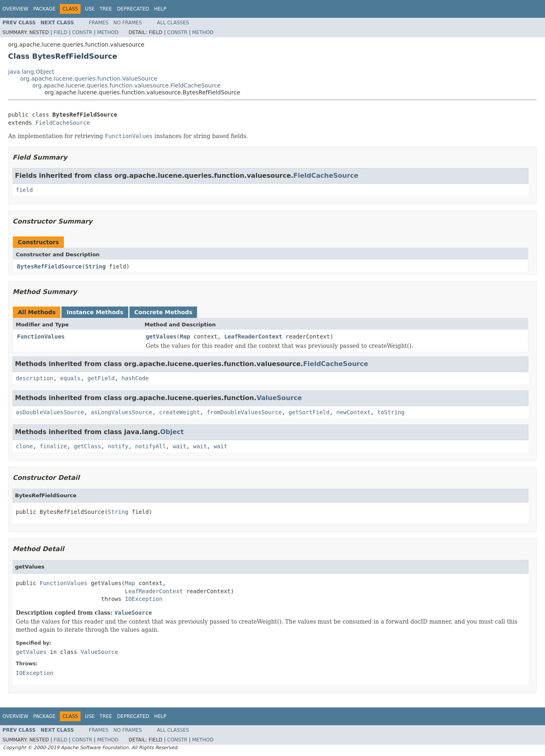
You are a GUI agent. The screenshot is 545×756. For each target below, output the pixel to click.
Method (108, 32)
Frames (99, 23)
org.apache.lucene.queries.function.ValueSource (89, 79)
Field (60, 32)
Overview (15, 9)
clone (24, 446)
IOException (144, 599)
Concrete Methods (163, 312)
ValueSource (279, 398)
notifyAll (151, 446)
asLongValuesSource (121, 412)
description (35, 378)
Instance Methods (95, 312)
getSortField (309, 412)
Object (172, 432)
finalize (53, 446)
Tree (106, 9)
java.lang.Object (31, 72)
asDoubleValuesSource (50, 412)
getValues (161, 336)
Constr (82, 32)
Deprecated (133, 9)
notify (118, 446)
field (24, 190)
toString (391, 412)
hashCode (135, 378)
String (96, 266)
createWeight (179, 412)
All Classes (173, 23)
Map (185, 336)
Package (44, 9)
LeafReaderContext (253, 336)
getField (101, 378)
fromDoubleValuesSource (244, 412)
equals (71, 378)
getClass (87, 446)
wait (180, 446)
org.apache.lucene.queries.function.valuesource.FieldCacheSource (126, 85)
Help (160, 9)
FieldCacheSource (63, 123)
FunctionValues (41, 336)
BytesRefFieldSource (49, 266)
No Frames (128, 23)
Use (90, 9)
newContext (353, 412)
